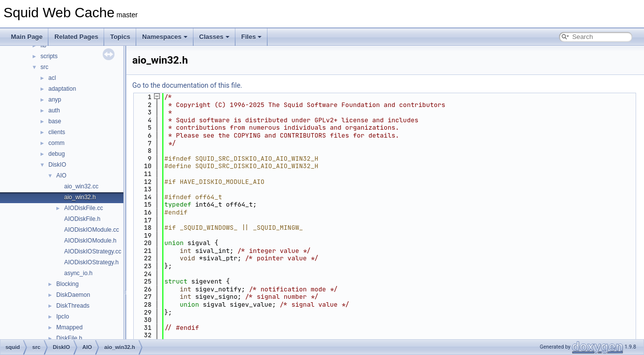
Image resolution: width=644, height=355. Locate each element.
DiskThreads (73, 306)
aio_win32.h (80, 197)
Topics (120, 37)
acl (52, 78)
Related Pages (76, 37)
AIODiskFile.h (82, 219)
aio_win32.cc (81, 186)
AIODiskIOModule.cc (92, 230)
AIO (61, 176)
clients (57, 132)
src (44, 67)
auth (54, 110)
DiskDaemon (73, 295)
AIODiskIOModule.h (90, 241)
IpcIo (63, 317)
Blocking (67, 284)
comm (57, 143)
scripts (49, 56)
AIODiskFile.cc (84, 208)
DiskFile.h (69, 338)
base (55, 121)
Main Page (27, 37)
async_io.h (78, 273)
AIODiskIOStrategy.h (91, 262)
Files (252, 37)
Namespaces (165, 37)
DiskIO (57, 165)
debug (57, 154)
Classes (214, 37)
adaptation (62, 89)
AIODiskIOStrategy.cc (93, 251)
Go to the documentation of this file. (187, 85)
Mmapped (69, 327)
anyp (55, 100)
